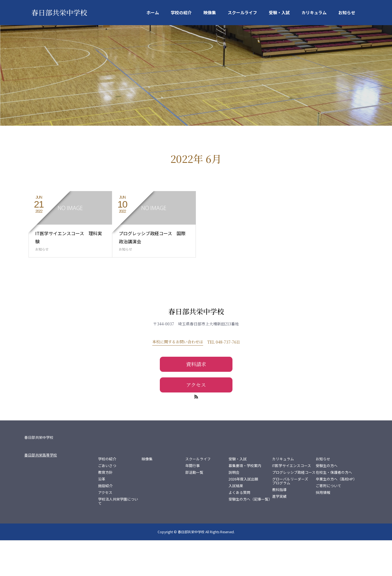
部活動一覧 (194, 508)
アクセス (196, 420)
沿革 (102, 515)
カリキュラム (314, 12)
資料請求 (196, 400)
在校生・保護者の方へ (334, 508)
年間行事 (193, 501)
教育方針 (105, 508)
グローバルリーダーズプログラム (290, 517)
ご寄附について (328, 522)
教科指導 (279, 525)
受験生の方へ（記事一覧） (250, 535)
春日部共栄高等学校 (41, 491)
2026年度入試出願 (243, 515)
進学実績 (279, 532)
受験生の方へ (327, 501)
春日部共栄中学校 (59, 12)
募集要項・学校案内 (245, 501)
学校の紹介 (181, 12)
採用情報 (323, 528)
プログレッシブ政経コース (294, 508)
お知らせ (347, 12)
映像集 (210, 12)
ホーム (153, 12)
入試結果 (236, 522)
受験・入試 (279, 12)
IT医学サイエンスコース (292, 501)
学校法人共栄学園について (118, 537)
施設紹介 (105, 522)
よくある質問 (239, 528)
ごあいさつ (107, 501)
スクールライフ (242, 12)
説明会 (234, 508)
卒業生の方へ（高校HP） (336, 515)
